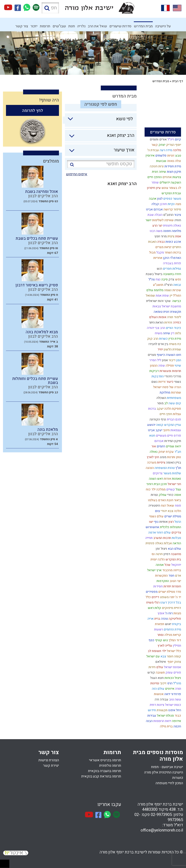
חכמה (177, 726)
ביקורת (176, 624)
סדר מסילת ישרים (169, 592)
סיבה (164, 279)
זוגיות (170, 156)
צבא (163, 656)
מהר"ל (177, 683)
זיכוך (163, 683)
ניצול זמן (161, 549)
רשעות (158, 629)
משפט (164, 597)
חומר (170, 656)
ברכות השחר (172, 253)
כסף (151, 640)
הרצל (177, 522)
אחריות (157, 258)
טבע (178, 156)
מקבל (160, 253)
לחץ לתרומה (33, 111)
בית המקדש (173, 559)
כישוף (160, 355)
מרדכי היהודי (172, 376)
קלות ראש (154, 608)
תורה (178, 689)
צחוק (177, 662)
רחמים (161, 446)
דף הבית (178, 81)
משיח (158, 333)
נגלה (178, 161)
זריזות (162, 382)
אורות (167, 479)
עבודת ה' (153, 150)
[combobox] (98, 120)
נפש (178, 279)
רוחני (149, 484)
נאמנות (176, 479)
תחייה (149, 538)
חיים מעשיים (164, 436)
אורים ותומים (158, 139)
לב (166, 403)
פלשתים (161, 156)
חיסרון (151, 188)
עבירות (151, 716)
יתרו (172, 597)
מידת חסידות (172, 166)
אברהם (159, 441)
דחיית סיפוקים (171, 608)
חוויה (177, 220)
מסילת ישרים (172, 516)
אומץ (161, 613)
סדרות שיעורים (120, 26)
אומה (177, 495)
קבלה (155, 204)
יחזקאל (176, 565)
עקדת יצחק (166, 452)
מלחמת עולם (154, 290)
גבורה (161, 242)
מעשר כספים (172, 199)
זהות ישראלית (155, 301)
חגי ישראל (174, 484)
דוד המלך (174, 640)
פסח (178, 506)
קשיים (170, 489)
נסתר (160, 635)
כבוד (177, 716)
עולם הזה (158, 689)
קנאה (159, 425)
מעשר (167, 473)
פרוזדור (176, 694)
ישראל (157, 387)
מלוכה (177, 150)
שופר (155, 182)
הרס (169, 683)
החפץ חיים (154, 177)
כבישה (176, 301)
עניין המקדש (172, 425)
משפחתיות (174, 398)
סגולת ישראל (165, 716)
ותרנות (171, 457)
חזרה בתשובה (172, 274)
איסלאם (160, 662)
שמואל (150, 296)
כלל (148, 597)
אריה (150, 619)
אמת (178, 236)
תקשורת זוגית (172, 312)
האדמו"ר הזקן (172, 258)
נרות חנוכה (156, 166)
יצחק (162, 145)
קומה (177, 656)
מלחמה (176, 231)
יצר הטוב (175, 581)
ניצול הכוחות (172, 678)
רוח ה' (168, 613)
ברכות (152, 409)
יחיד (160, 349)
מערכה (151, 463)
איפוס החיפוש (77, 174)
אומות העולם (157, 317)
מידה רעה (165, 150)
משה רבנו (156, 231)
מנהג (163, 457)
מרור (163, 236)
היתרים (176, 247)
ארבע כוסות (173, 242)
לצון (159, 199)
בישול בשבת (154, 274)
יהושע (151, 425)
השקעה (175, 182)
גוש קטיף (161, 640)
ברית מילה (166, 726)
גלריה (81, 26)
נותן (178, 457)
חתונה (167, 231)
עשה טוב (175, 699)
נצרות (154, 495)
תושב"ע (158, 285)
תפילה (169, 366)
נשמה (167, 290)
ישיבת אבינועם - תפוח (167, 767)
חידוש (151, 710)
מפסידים (151, 592)
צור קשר (22, 26)
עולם (159, 667)
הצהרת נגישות (49, 760)
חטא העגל (157, 678)
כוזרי (170, 495)
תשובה (160, 673)
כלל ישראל (174, 651)
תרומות (45, 26)
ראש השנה (156, 479)
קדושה (168, 209)
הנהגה (149, 468)
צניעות (176, 177)
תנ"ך (178, 468)
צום (157, 511)
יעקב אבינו (155, 430)
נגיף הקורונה (157, 419)
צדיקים (176, 533)
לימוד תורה (174, 317)
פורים (177, 673)
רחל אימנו (174, 710)
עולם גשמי (156, 516)
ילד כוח (150, 489)
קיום (178, 139)
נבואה (177, 285)
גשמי (177, 382)
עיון (158, 188)
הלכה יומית (157, 559)
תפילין (177, 646)
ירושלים (164, 182)
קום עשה (174, 403)
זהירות (168, 323)
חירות (152, 667)
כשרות (163, 339)
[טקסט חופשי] (101, 164)
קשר (154, 145)
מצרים (151, 355)
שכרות (176, 290)
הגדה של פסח (171, 387)
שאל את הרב (97, 26)
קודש (151, 673)
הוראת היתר (156, 323)
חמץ (157, 236)
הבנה (149, 721)
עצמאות (175, 430)
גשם (154, 382)
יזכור (34, 26)
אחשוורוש (152, 527)
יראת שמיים (173, 446)
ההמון (153, 366)
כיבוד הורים (173, 328)
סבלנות (176, 538)
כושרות (178, 778)
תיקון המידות (172, 441)
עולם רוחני (163, 533)
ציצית (171, 236)
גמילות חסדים (172, 269)
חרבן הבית (160, 484)
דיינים (155, 597)
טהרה (164, 619)
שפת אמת (162, 296)
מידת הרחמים (172, 629)
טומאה (158, 312)
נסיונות (154, 683)
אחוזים (167, 177)
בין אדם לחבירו (158, 344)
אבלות (167, 543)
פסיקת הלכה (172, 409)
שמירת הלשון (172, 349)
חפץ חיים (165, 414)
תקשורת (162, 710)
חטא (152, 436)
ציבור (177, 215)
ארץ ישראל (154, 570)
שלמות (176, 473)
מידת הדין (174, 339)
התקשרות (161, 576)
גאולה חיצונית (172, 226)
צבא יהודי (167, 511)
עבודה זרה (161, 699)
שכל (167, 565)
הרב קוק (152, 339)
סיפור (177, 209)
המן (178, 360)
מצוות (177, 613)
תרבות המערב (162, 538)
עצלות (177, 414)
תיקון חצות (174, 172)
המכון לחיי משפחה (169, 783)
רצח (163, 506)
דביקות (154, 371)
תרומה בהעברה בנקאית (105, 771)
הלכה (177, 511)
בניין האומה (173, 463)
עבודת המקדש (171, 193)
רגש (159, 269)
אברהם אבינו (154, 209)
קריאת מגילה (172, 635)
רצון (171, 522)
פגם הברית (174, 419)
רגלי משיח (152, 603)
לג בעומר (175, 188)
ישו (151, 522)
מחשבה (176, 554)
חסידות (158, 586)
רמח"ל (177, 296)
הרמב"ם (168, 215)
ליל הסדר (155, 360)
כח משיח (175, 344)
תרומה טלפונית (110, 766)
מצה (178, 204)
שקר (167, 301)
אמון (164, 360)
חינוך (166, 430)
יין (171, 296)
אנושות (158, 694)
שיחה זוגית (159, 172)
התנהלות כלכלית (170, 527)
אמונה (159, 565)
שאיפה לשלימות (163, 220)
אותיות (163, 522)
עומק (169, 673)
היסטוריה (154, 506)
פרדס (177, 436)
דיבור (172, 360)
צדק (171, 279)
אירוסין (150, 156)
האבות (152, 242)
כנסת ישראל (173, 705)
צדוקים (157, 473)
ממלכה (161, 489)
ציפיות (161, 463)
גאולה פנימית (154, 543)
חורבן (163, 204)
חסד (171, 576)
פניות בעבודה (172, 263)
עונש (164, 188)
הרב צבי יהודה (156, 328)
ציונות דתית (157, 705)
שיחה (166, 333)
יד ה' (178, 597)
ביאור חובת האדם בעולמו (164, 500)
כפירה (177, 323)
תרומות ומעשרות (170, 371)
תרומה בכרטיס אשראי (105, 760)
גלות (178, 333)
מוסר (160, 403)
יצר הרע (157, 226)
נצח (158, 279)
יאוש (168, 624)
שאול (170, 506)
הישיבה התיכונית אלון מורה (164, 772)
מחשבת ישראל (171, 306)
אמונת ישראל (172, 667)
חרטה (159, 554)
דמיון (166, 554)
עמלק (162, 495)
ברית (157, 619)
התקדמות (162, 581)
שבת (150, 215)
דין (172, 333)
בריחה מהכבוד (171, 570)
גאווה (170, 161)
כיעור (170, 382)
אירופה (176, 721)
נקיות (171, 204)
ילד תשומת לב (157, 651)
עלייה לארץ (164, 646)
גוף (156, 522)
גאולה (153, 452)
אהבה (152, 199)
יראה (167, 694)
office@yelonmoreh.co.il (162, 830)
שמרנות (176, 393)
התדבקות (157, 376)
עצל (178, 489)
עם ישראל (153, 656)
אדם (178, 576)
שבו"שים (59, 26)
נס (153, 554)
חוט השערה (173, 355)
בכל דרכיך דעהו (170, 603)
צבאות (156, 306)
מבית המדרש (143, 26)
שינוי (177, 366)
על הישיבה (163, 26)
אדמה (152, 533)
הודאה (176, 543)
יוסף (170, 662)
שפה (161, 366)
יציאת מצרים (163, 247)
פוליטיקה (174, 619)
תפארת (159, 624)
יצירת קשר (51, 766)
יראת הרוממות (162, 721)
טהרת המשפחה (164, 468)
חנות (72, 26)
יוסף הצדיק (173, 145)
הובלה (158, 215)
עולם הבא (174, 549)
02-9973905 (161, 815)
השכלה (161, 398)
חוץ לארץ (153, 457)
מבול (152, 253)
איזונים (169, 689)
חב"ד (177, 452)
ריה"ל (170, 139)
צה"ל (151, 279)
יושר (148, 220)
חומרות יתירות (172, 586)
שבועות (161, 161)
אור (153, 446)
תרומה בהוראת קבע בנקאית (101, 776)
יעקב (160, 409)
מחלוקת (165, 393)
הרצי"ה (168, 285)
